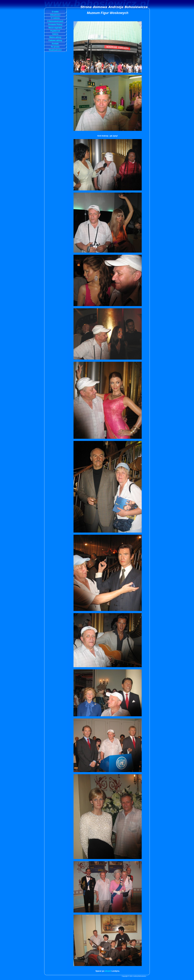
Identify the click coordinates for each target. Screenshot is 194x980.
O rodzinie (55, 18)
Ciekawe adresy (55, 40)
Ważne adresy (55, 37)
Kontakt (55, 44)
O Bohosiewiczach (55, 21)
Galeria (55, 34)
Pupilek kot (55, 31)
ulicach (108, 971)
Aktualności (55, 15)
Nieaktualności (55, 50)
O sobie (55, 12)
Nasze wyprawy (55, 28)
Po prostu (55, 47)
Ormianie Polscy (55, 24)
